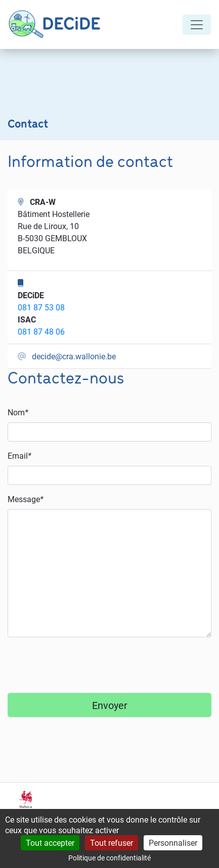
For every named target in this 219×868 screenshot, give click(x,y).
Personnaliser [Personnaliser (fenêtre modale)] (173, 843)
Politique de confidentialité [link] (109, 858)
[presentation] (84, 665)
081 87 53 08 (41, 307)
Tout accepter (50, 843)
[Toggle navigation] (197, 25)
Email (19, 455)
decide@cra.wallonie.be (74, 356)
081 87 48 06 (41, 331)
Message (26, 499)
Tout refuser (112, 843)
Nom (18, 412)
